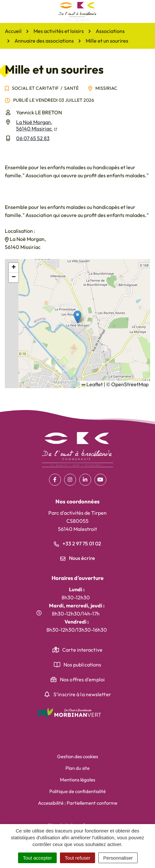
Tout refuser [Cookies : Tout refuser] (77, 858)
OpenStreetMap (130, 384)
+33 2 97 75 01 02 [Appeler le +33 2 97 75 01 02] (77, 543)
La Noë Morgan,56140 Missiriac (37, 125)
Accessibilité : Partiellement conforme (78, 803)
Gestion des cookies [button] (77, 756)
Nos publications (82, 665)
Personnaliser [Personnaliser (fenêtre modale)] (118, 858)
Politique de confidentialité (77, 791)
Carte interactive (82, 650)
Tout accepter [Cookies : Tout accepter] (37, 858)
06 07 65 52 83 (33, 138)
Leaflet (92, 384)
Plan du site (77, 768)
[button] (77, 317)
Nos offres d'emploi (82, 679)
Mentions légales (77, 780)
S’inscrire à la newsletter (82, 694)
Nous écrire (78, 558)
